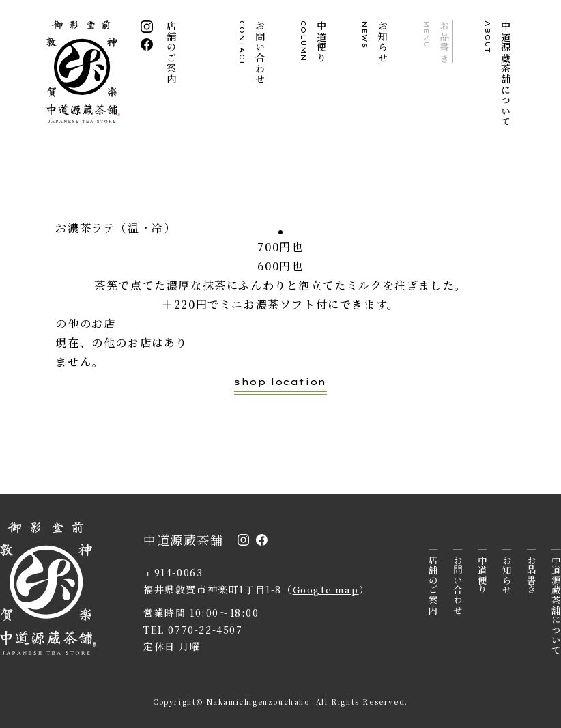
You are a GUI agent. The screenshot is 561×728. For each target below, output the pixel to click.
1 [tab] (280, 232)
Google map (328, 589)
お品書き (437, 42)
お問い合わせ (253, 53)
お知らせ (375, 42)
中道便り (314, 42)
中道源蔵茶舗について (498, 74)
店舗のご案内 (172, 53)
